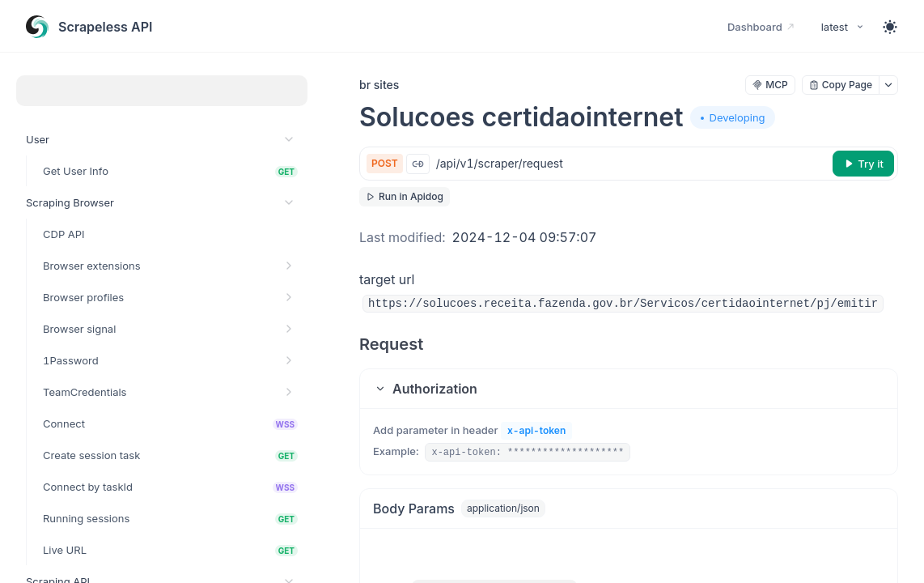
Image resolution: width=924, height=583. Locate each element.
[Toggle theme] (890, 27)
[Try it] (863, 164)
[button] (629, 389)
